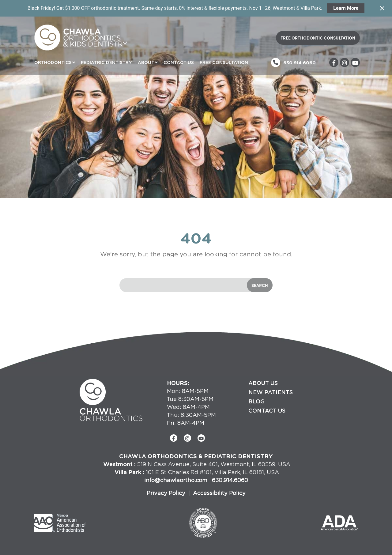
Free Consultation (224, 62)
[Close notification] (382, 8)
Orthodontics (53, 62)
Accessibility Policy (219, 493)
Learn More (346, 8)
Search (260, 285)
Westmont (118, 464)
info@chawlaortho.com (177, 480)
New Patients (271, 392)
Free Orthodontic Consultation (318, 38)
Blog (256, 401)
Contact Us (179, 62)
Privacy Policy (166, 493)
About (146, 62)
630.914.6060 (300, 63)
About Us (263, 383)
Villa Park (128, 472)
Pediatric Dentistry (106, 62)
